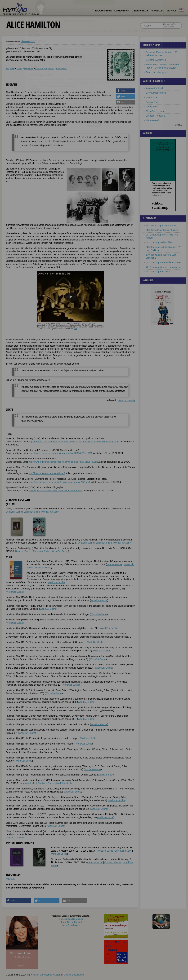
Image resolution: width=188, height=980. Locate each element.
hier (75, 329)
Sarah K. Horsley (127, 400)
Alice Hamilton (28, 41)
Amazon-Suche (14, 512)
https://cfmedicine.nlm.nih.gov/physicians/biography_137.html (59, 482)
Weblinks (29, 69)
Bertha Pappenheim (156, 93)
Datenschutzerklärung (51, 975)
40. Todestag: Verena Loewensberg (164, 267)
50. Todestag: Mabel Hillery (159, 242)
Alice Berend (152, 120)
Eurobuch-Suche (32, 512)
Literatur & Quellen (45, 69)
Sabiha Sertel (153, 102)
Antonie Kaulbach (155, 88)
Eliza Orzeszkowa (155, 111)
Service (171, 11)
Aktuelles (157, 11)
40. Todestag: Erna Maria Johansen (164, 262)
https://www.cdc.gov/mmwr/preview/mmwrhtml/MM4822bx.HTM (60, 453)
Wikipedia (11, 879)
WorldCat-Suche (50, 512)
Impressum (32, 975)
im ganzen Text (170, 24)
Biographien (103, 11)
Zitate (19, 69)
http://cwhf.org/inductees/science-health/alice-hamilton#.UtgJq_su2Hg (63, 462)
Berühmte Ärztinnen (156, 60)
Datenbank (122, 11)
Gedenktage (140, 11)
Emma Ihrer (152, 97)
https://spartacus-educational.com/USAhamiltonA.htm (55, 491)
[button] (126, 91)
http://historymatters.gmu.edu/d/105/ (47, 473)
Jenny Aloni (152, 107)
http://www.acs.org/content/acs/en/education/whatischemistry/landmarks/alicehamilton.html (74, 442)
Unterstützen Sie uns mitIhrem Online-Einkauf (71, 922)
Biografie (10, 69)
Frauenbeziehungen (156, 72)
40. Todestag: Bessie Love (159, 272)
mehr (177, 125)
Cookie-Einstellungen (74, 975)
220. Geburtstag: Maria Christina (162, 230)
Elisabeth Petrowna (156, 116)
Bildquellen (62, 69)
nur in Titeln (168, 27)
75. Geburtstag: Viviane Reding (161, 226)
